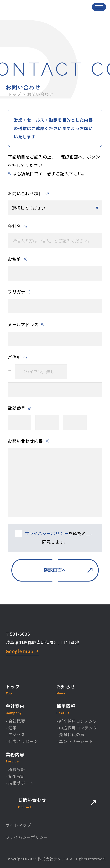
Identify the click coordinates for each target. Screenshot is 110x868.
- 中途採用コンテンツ (77, 728)
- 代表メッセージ (22, 741)
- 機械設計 (15, 769)
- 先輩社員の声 (71, 734)
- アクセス (15, 734)
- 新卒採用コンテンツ (77, 721)
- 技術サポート (20, 783)
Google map (19, 651)
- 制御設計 (15, 776)
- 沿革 (11, 728)
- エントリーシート (75, 741)
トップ (14, 94)
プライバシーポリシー (47, 533)
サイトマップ (18, 825)
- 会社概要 (15, 721)
